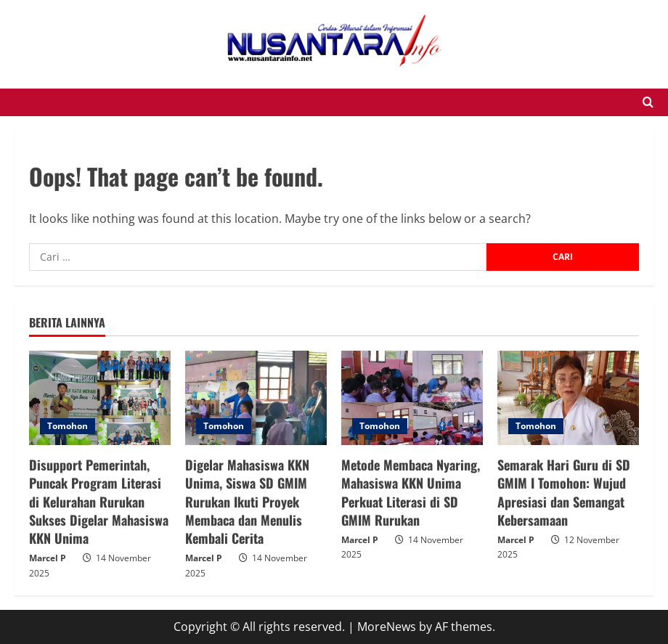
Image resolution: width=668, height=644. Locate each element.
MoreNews (387, 627)
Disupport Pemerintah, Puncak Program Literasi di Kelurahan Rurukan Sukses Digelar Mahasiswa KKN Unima (99, 501)
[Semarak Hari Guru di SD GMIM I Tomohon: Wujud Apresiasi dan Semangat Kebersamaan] (568, 398)
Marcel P (48, 558)
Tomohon (68, 426)
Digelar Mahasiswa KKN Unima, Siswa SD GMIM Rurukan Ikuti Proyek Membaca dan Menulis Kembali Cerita (247, 501)
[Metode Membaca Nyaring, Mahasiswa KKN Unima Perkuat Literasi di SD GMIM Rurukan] (412, 398)
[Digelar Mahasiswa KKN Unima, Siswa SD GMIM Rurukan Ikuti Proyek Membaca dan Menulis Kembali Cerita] (256, 398)
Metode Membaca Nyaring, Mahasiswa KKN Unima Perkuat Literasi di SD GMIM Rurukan (411, 492)
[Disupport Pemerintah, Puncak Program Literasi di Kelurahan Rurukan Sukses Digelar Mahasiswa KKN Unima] (100, 398)
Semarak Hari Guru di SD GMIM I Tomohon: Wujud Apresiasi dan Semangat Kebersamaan (564, 492)
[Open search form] (648, 102)
